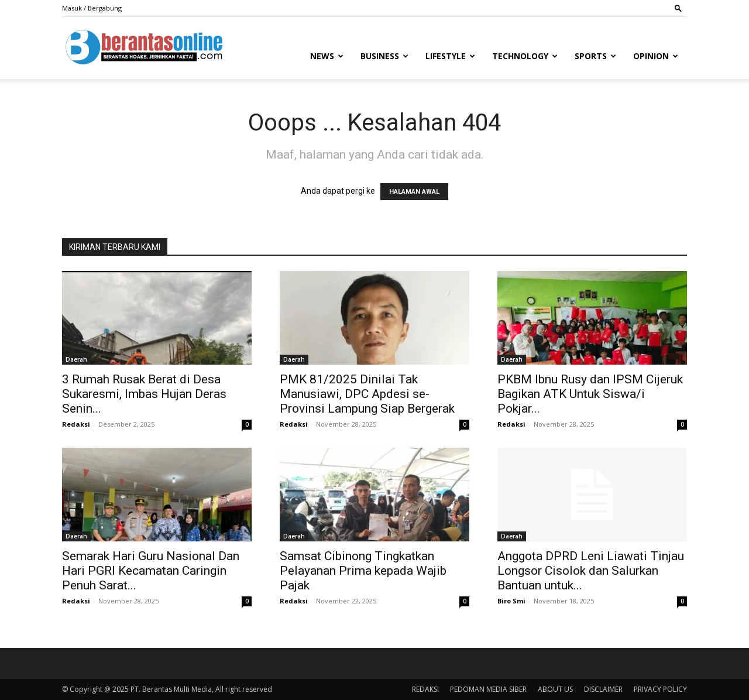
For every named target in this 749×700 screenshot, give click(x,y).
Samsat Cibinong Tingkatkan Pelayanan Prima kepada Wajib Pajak (363, 571)
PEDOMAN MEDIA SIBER (488, 689)
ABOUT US (555, 689)
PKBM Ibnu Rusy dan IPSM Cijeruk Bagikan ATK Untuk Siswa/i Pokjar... (590, 394)
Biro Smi (511, 601)
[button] (678, 8)
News (327, 56)
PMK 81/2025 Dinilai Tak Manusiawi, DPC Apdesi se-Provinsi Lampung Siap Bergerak (367, 394)
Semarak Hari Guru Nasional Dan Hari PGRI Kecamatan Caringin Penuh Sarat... (151, 571)
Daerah (76, 359)
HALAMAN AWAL (414, 192)
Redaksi (76, 424)
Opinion (656, 56)
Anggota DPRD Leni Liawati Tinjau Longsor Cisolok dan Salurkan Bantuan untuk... (591, 571)
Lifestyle (450, 56)
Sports (595, 56)
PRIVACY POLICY (660, 689)
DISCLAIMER (603, 689)
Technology (525, 56)
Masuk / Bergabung (92, 8)
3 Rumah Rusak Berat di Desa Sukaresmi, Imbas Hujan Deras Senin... (144, 394)
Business (384, 56)
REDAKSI (425, 689)
